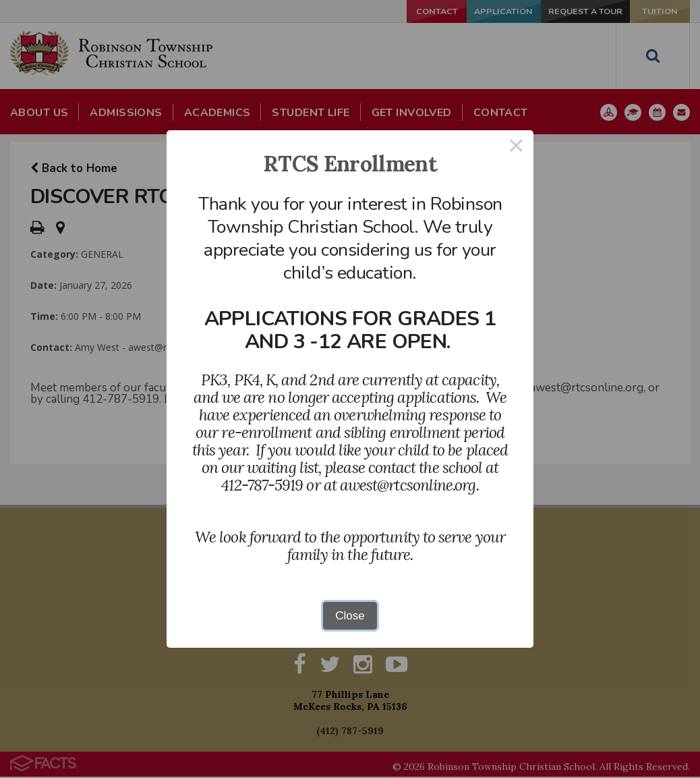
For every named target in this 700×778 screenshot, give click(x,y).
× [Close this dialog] (517, 147)
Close (350, 616)
